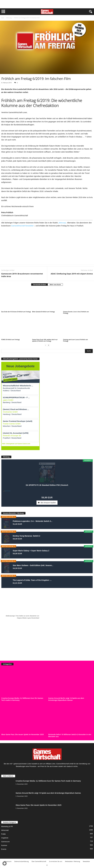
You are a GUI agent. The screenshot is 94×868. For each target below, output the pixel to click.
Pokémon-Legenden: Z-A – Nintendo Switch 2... (33, 521)
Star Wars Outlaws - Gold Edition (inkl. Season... (33, 565)
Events (4, 849)
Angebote (5, 838)
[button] (5, 863)
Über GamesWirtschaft (39, 861)
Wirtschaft (5, 830)
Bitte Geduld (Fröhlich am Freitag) (43, 312)
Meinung (9, 18)
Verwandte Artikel (39, 285)
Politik (3, 834)
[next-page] (49, 345)
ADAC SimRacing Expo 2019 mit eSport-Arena (72, 274)
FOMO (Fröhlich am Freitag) (10, 339)
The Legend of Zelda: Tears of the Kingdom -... (32, 580)
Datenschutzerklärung (21, 861)
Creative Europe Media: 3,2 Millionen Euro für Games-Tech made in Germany (22, 699)
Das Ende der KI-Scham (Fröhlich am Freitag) (16, 312)
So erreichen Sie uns (56, 861)
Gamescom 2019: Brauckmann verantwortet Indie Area (22, 275)
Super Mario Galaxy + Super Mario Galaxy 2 (31, 551)
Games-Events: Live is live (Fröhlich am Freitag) (76, 312)
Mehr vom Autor (55, 285)
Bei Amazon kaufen (48, 503)
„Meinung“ (62, 223)
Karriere (4, 845)
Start (3, 18)
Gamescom (5, 842)
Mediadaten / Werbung (73, 861)
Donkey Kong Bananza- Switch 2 (26, 536)
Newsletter (86, 861)
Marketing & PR (7, 826)
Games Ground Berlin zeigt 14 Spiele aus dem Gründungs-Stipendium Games (66, 699)
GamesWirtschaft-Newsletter (22, 226)
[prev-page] (46, 345)
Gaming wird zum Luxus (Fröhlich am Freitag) (75, 340)
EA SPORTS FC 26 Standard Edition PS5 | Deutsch (47, 485)
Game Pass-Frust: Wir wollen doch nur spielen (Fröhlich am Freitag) (45, 340)
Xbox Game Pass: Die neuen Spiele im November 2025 (23, 734)
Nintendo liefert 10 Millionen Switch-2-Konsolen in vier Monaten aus (70, 735)
